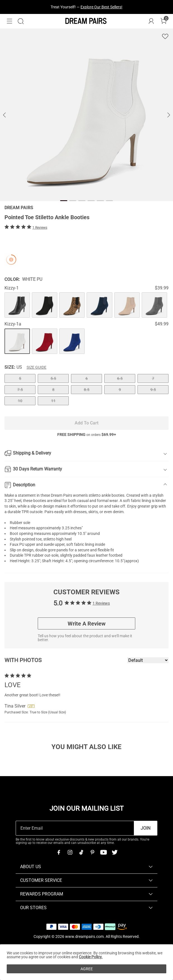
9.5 (153, 390)
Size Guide (36, 367)
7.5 (20, 390)
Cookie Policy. (91, 957)
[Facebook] (59, 852)
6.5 (120, 378)
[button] (10, 21)
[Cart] (163, 21)
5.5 (53, 378)
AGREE (87, 969)
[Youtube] (103, 852)
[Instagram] (70, 852)
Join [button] (145, 828)
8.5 (87, 390)
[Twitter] (115, 852)
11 (53, 401)
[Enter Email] (75, 828)
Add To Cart (86, 423)
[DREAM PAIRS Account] (151, 21)
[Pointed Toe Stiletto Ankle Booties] (17, 305)
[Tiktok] (81, 852)
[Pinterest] (92, 852)
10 (20, 401)
